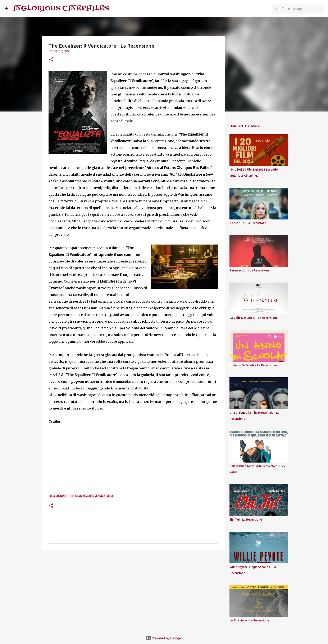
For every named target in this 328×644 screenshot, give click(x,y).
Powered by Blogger (164, 638)
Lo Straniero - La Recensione (249, 620)
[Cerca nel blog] (302, 9)
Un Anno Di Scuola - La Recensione (253, 365)
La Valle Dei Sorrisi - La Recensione (254, 318)
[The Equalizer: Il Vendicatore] (92, 496)
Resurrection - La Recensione (249, 270)
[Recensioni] (58, 496)
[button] (51, 60)
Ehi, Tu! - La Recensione (246, 520)
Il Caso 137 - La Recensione (248, 223)
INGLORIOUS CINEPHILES (61, 8)
